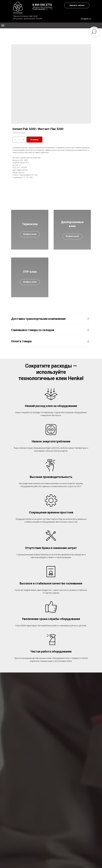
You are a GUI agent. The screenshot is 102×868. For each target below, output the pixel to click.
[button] (77, 5)
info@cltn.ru (86, 19)
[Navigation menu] (3, 25)
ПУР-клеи (30, 272)
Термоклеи (30, 224)
